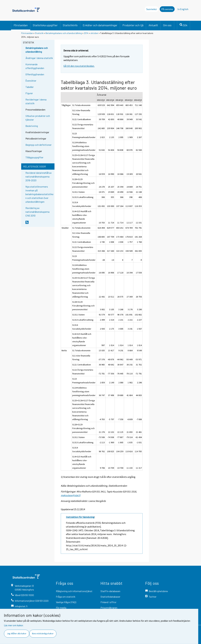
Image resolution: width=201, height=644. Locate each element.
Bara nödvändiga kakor (43, 633)
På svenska (167, 9)
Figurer (29, 93)
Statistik (39, 33)
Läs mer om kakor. (14, 625)
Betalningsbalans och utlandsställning (64, 33)
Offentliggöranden (35, 74)
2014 (86, 33)
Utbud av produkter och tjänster (38, 118)
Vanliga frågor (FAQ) (66, 602)
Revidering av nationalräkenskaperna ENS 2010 (37, 212)
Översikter (31, 81)
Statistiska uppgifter (45, 25)
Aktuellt (153, 25)
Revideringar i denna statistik (36, 101)
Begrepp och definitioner (38, 145)
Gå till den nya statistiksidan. (79, 66)
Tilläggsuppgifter (34, 157)
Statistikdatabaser (110, 597)
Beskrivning (32, 126)
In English (183, 9)
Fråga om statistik (66, 597)
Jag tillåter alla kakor (17, 633)
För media (61, 608)
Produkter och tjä (133, 25)
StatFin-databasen (110, 591)
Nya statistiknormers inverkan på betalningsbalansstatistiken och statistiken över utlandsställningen (39, 194)
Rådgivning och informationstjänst (74, 591)
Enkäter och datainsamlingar (100, 25)
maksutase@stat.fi (71, 495)
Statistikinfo (70, 25)
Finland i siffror (108, 602)
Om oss (167, 25)
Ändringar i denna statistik (39, 58)
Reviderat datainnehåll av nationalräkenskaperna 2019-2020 (39, 176)
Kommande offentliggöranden (35, 66)
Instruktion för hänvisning (80, 517)
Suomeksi (152, 9)
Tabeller (30, 87)
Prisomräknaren (109, 608)
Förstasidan (21, 25)
